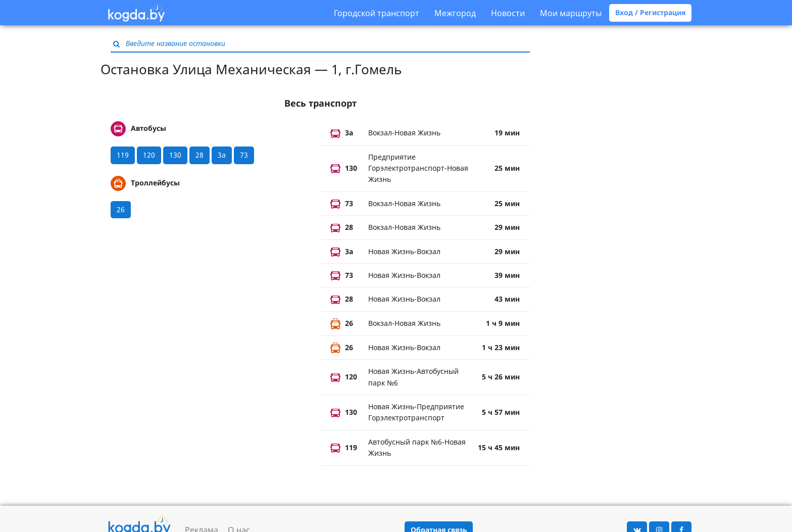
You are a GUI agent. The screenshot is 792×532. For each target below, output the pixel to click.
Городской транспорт (377, 13)
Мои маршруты (571, 13)
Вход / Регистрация (650, 12)
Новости (508, 13)
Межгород (455, 13)
